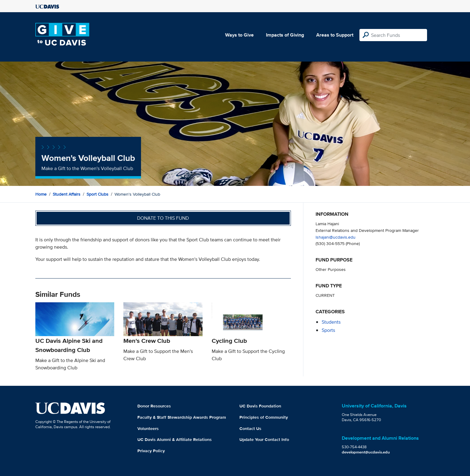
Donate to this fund (163, 218)
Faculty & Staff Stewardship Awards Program (182, 417)
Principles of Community (264, 417)
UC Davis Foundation (260, 406)
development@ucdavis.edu (366, 452)
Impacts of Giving (285, 35)
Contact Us (250, 428)
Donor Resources (154, 406)
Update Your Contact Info (264, 439)
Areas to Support (335, 35)
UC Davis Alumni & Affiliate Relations (175, 439)
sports (328, 330)
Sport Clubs (97, 194)
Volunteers (148, 428)
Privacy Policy (151, 451)
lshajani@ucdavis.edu (336, 237)
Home (41, 194)
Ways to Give (239, 35)
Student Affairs (67, 194)
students (331, 322)
